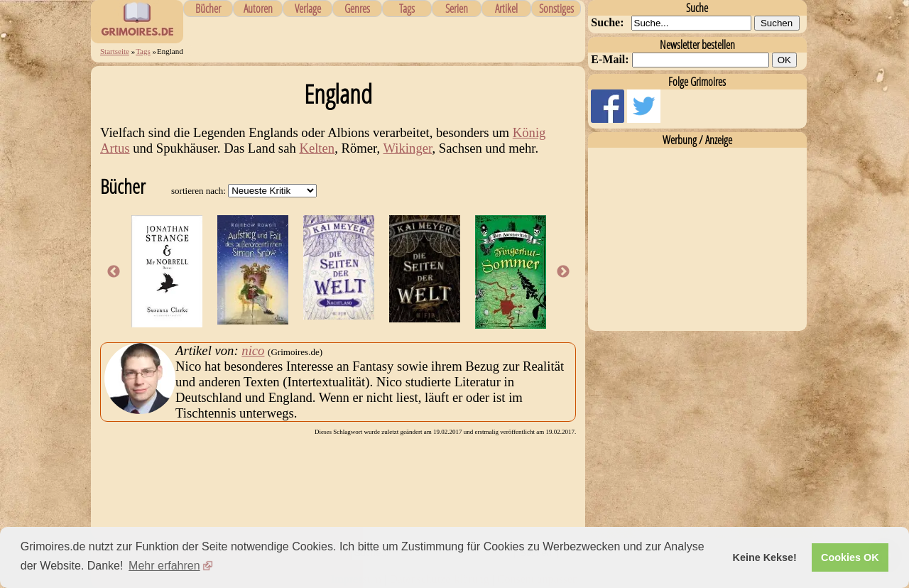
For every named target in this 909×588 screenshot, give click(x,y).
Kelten (317, 148)
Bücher (208, 9)
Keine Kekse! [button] (765, 557)
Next (563, 272)
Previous (114, 272)
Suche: (607, 22)
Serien (457, 9)
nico (253, 350)
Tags (407, 9)
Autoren (258, 9)
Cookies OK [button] (850, 557)
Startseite (115, 51)
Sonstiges (556, 9)
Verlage (308, 9)
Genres (357, 9)
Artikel (506, 9)
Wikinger (408, 148)
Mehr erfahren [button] (164, 566)
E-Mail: (610, 59)
